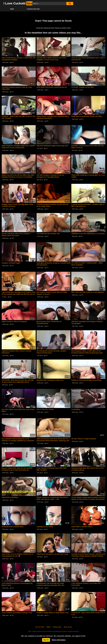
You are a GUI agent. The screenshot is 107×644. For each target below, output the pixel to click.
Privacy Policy (57, 627)
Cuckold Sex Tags (33, 9)
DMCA (49, 627)
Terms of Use (68, 627)
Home (12, 9)
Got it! (46, 640)
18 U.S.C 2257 (40, 627)
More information (59, 640)
